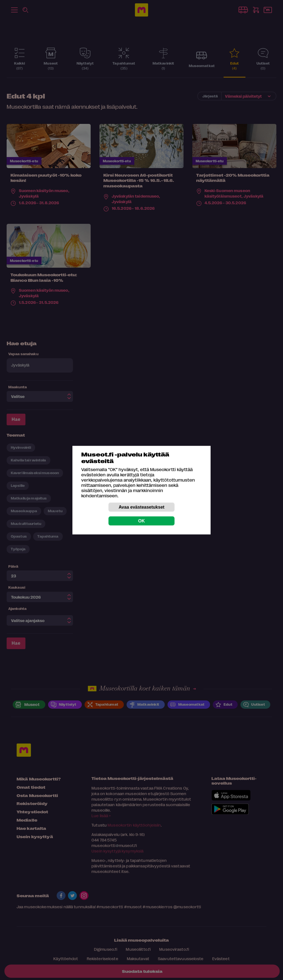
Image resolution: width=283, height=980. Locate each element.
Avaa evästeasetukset (141, 507)
